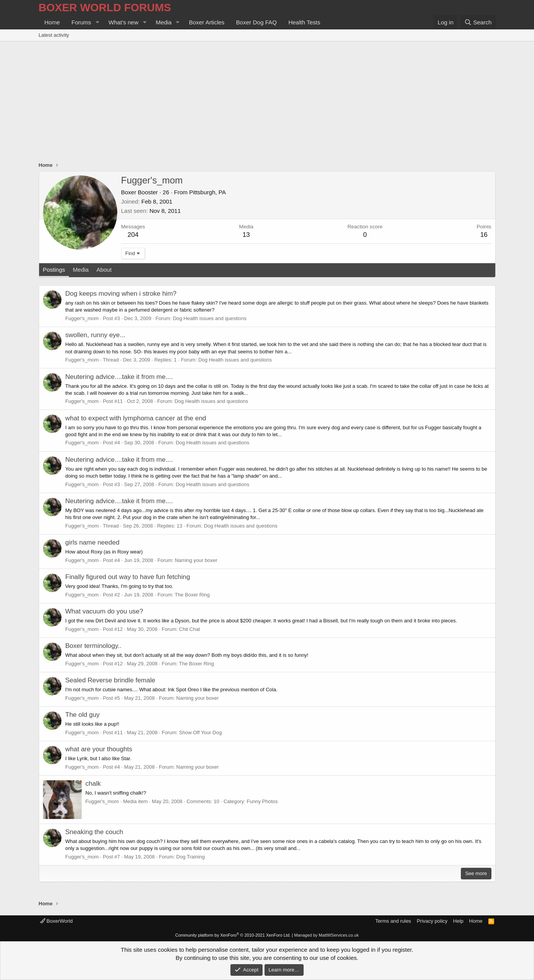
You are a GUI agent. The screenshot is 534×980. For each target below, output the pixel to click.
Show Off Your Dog (200, 732)
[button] (97, 22)
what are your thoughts (99, 749)
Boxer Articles (207, 22)
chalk (93, 784)
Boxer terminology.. (94, 646)
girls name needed (93, 542)
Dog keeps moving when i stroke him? (121, 294)
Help (458, 921)
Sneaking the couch (94, 832)
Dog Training (191, 857)
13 (246, 235)
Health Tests (304, 22)
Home (52, 22)
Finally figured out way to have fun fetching (128, 577)
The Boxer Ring (192, 595)
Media (164, 22)
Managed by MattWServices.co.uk (327, 935)
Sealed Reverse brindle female (110, 680)
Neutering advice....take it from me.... (119, 377)
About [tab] (104, 270)
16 (484, 235)
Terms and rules (393, 921)
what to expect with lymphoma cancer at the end (136, 418)
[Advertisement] (267, 99)
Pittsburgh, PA (207, 192)
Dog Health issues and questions (209, 318)
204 (133, 235)
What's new (123, 22)
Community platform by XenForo (233, 935)
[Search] (478, 22)
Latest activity (54, 35)
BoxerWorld (57, 921)
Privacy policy (432, 921)
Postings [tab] (54, 270)
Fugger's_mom (82, 318)
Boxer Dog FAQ (257, 22)
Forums (82, 22)
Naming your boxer (196, 560)
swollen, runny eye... (95, 335)
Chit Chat (189, 629)
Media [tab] (81, 270)
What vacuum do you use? (104, 611)
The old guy (83, 715)
